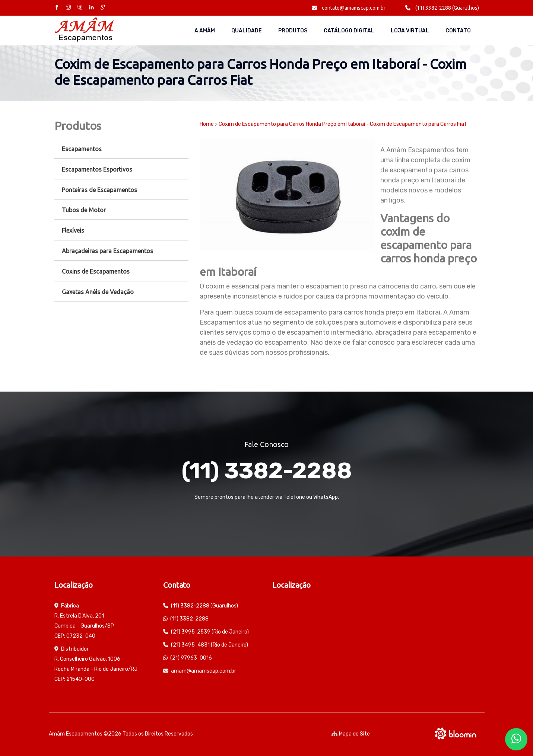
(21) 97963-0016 (191, 658)
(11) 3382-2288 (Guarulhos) (442, 8)
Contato (458, 31)
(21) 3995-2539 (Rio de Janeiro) (210, 632)
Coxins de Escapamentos (96, 271)
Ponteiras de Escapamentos (99, 190)
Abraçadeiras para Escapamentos (107, 251)
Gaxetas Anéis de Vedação (98, 292)
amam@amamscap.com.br (204, 671)
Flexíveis (73, 230)
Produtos (293, 31)
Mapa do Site (351, 734)
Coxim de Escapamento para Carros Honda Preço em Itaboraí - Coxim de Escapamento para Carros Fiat (343, 124)
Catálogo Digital (349, 31)
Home (207, 124)
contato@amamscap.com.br (349, 8)
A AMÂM (205, 31)
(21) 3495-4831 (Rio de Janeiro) (210, 645)
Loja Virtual (410, 31)
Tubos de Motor (84, 210)
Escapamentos (82, 149)
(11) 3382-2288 (267, 471)
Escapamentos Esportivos (97, 169)
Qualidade (247, 31)
